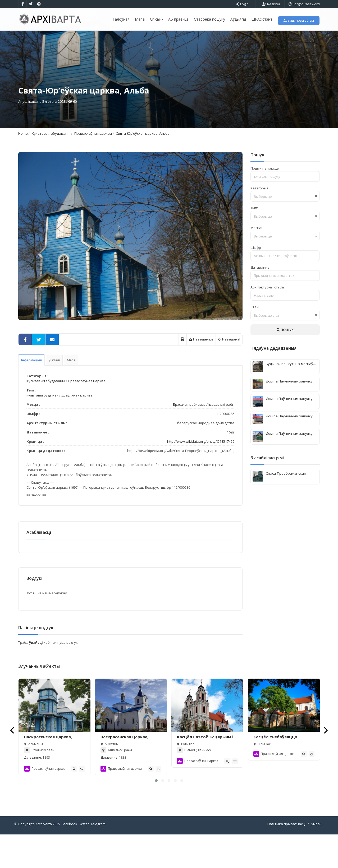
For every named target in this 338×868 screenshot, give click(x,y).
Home (23, 164)
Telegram (98, 857)
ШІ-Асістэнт (262, 19)
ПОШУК (285, 360)
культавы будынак (42, 426)
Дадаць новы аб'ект (299, 20)
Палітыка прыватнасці (286, 857)
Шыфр (256, 278)
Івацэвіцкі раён (221, 435)
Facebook (69, 857)
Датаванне (260, 298)
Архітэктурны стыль (267, 318)
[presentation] (13, 764)
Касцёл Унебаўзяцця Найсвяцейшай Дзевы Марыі (284, 773)
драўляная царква (77, 426)
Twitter (83, 857)
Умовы (317, 857)
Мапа (140, 19)
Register (271, 4)
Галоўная (121, 19)
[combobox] (285, 227)
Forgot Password (304, 4)
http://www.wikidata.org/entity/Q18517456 (201, 472)
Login (242, 4)
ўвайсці (36, 676)
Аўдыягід (238, 19)
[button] (156, 814)
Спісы (156, 19)
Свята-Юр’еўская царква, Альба (143, 164)
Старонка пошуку (209, 19)
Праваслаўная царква (93, 164)
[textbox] (285, 227)
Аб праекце (178, 19)
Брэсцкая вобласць (189, 435)
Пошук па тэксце (265, 199)
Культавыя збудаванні (51, 164)
